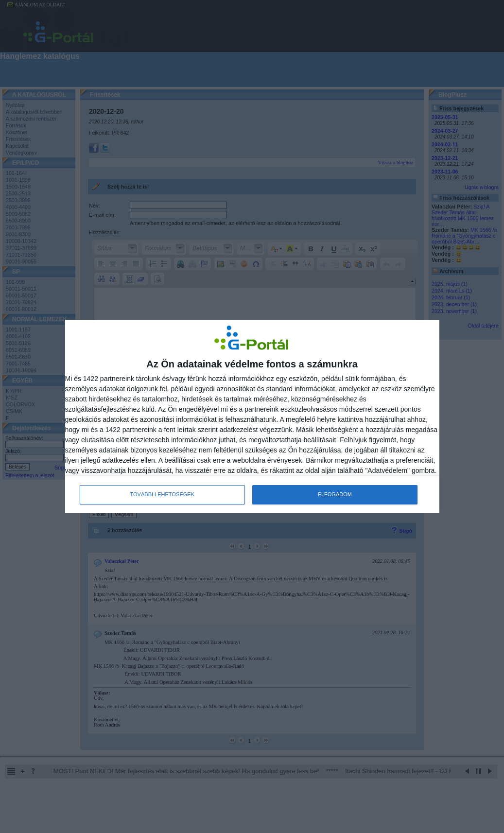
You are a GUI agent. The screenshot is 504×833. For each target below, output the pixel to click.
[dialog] (252, 416)
